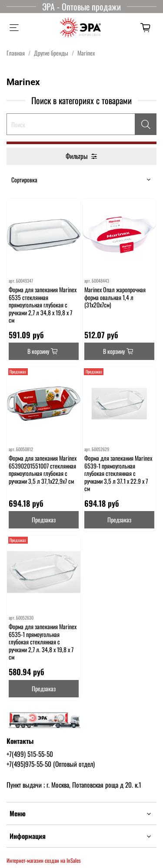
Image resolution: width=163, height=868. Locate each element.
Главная (16, 53)
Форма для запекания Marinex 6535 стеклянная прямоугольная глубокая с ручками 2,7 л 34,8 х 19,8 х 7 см (43, 305)
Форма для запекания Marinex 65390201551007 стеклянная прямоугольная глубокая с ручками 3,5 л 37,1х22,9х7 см (43, 469)
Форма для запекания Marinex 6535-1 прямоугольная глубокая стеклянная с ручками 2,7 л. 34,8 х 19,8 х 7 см (43, 642)
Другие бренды (51, 53)
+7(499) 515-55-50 (30, 754)
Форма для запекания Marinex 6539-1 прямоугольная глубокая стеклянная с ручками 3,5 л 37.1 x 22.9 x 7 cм (118, 473)
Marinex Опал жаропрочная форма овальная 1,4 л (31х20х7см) (115, 297)
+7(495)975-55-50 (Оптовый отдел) (51, 764)
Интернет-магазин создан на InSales (44, 860)
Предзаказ (44, 520)
